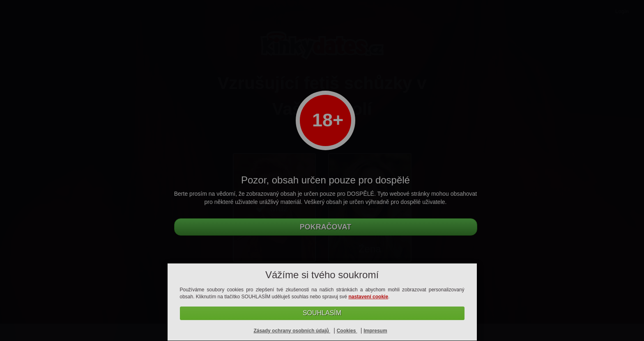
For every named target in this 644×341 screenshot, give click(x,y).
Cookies (347, 331)
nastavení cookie (368, 297)
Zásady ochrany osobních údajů (292, 331)
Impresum (375, 331)
